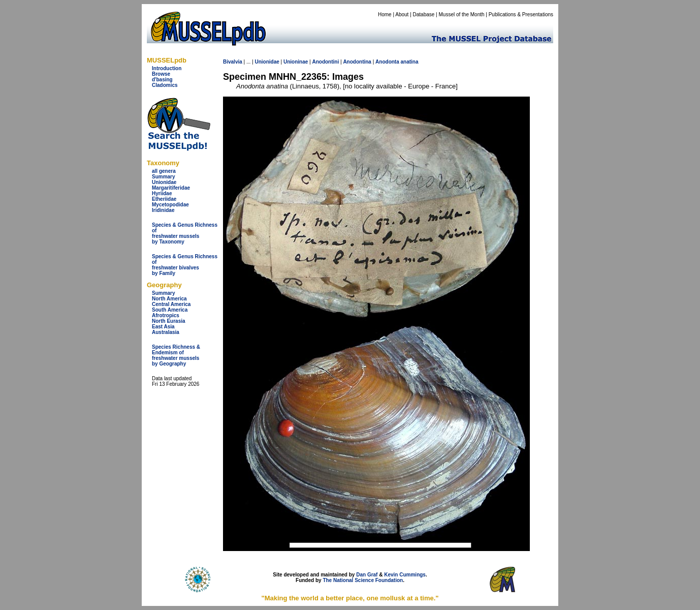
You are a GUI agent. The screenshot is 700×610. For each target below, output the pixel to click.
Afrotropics (166, 315)
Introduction (167, 68)
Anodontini (325, 62)
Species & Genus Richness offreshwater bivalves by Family (185, 265)
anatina (410, 62)
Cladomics (165, 85)
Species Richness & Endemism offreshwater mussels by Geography (176, 355)
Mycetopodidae (170, 205)
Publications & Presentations (521, 14)
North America (169, 299)
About (402, 14)
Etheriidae (164, 199)
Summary (164, 177)
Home (385, 14)
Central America (171, 304)
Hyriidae (162, 193)
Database (424, 14)
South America (170, 310)
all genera (164, 171)
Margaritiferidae (171, 188)
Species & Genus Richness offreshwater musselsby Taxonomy (185, 233)
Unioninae (296, 62)
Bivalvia (233, 62)
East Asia (163, 327)
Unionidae (164, 182)
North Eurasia (169, 321)
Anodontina (357, 62)
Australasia (166, 332)
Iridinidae (163, 210)
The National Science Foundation (363, 580)
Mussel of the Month (462, 14)
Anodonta (387, 62)
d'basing (162, 80)
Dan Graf (367, 575)
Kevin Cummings (405, 575)
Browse (161, 74)
